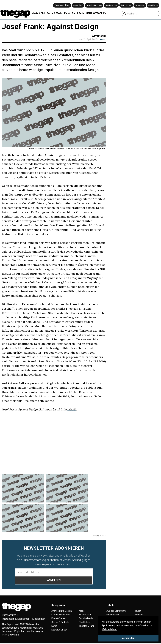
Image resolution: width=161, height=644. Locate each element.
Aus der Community (116, 611)
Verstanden (128, 638)
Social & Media (55, 13)
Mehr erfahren (109, 629)
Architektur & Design (62, 611)
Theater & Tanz (87, 626)
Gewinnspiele (111, 5)
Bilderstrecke (113, 615)
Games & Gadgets (60, 622)
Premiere (139, 615)
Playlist (137, 611)
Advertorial (99, 36)
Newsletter (140, 5)
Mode (82, 611)
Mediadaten (39, 619)
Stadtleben (84, 622)
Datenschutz (9, 615)
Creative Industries (61, 615)
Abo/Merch (153, 5)
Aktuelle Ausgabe (94, 5)
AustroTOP (78, 5)
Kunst (67, 13)
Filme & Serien (58, 618)
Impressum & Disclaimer (15, 619)
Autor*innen (126, 5)
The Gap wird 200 (62, 5)
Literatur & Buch (59, 630)
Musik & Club (38, 13)
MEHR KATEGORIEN (96, 13)
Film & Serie (78, 13)
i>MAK (72, 409)
